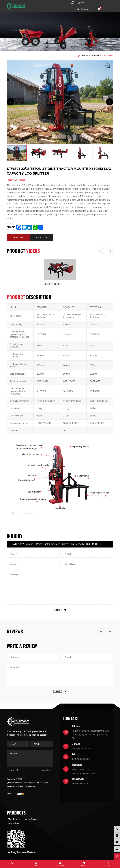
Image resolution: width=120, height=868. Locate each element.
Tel (12, 866)
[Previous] (10, 102)
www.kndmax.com (80, 769)
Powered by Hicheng (26, 786)
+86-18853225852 (80, 784)
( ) (100, 10)
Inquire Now (18, 238)
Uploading (46, 770)
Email (36, 866)
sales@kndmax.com (81, 749)
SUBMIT (60, 610)
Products (95, 56)
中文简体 (80, 3)
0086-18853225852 (81, 759)
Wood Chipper (32, 819)
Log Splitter (108, 56)
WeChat (84, 866)
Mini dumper (14, 819)
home (85, 56)
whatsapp (60, 866)
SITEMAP (11, 794)
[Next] (110, 102)
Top (108, 866)
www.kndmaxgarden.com (84, 773)
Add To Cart (41, 238)
